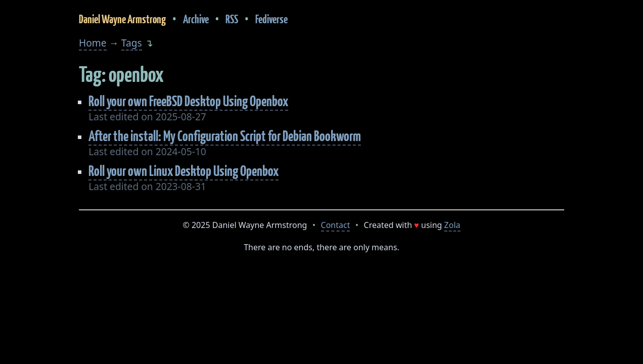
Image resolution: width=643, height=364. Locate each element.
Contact (336, 225)
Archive (196, 19)
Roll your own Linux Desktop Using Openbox (183, 171)
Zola (452, 225)
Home (93, 43)
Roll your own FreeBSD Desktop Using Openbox (188, 101)
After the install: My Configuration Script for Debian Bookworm (225, 136)
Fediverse (271, 19)
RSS (232, 19)
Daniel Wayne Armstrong (122, 19)
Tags (132, 43)
